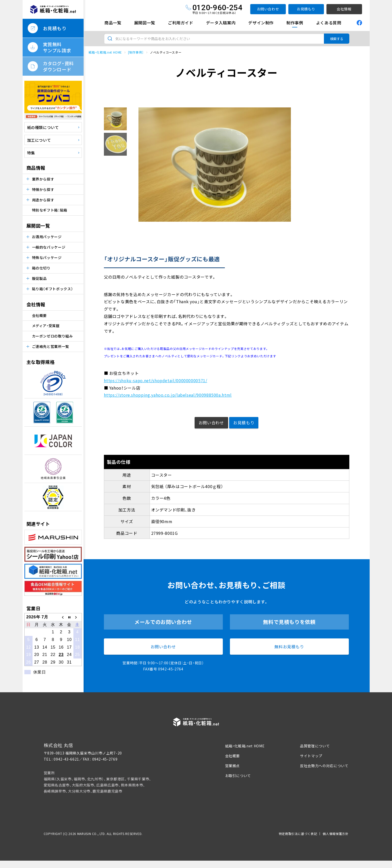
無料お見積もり (289, 647)
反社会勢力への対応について (324, 766)
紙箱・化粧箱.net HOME (105, 52)
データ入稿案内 (221, 23)
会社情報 (344, 9)
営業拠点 (233, 766)
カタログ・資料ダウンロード (58, 66)
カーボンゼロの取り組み (52, 336)
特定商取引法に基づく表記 (298, 834)
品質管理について (315, 746)
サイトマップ (311, 756)
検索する (337, 39)
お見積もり (306, 9)
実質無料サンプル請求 (57, 47)
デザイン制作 (261, 23)
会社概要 (40, 315)
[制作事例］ (136, 52)
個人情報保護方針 (335, 834)
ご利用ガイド (181, 23)
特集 (31, 153)
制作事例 (295, 23)
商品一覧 (113, 23)
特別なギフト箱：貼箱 (50, 210)
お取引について (238, 776)
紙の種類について (43, 127)
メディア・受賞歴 (46, 326)
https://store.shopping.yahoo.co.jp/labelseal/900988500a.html (168, 395)
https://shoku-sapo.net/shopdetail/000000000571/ (156, 380)
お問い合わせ (268, 9)
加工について (39, 140)
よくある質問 (329, 23)
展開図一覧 (145, 23)
